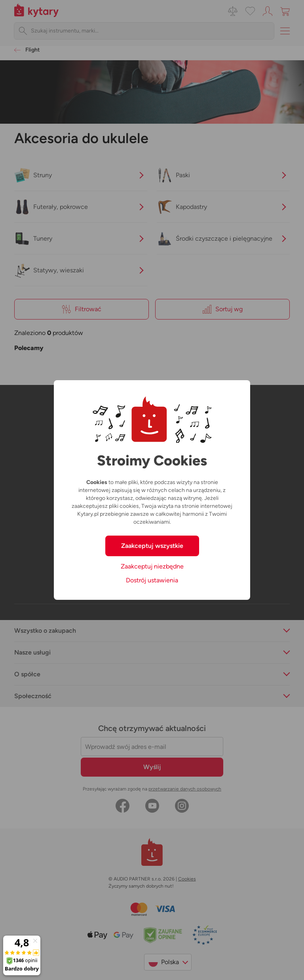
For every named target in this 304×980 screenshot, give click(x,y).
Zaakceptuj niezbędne (152, 566)
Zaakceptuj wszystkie (152, 546)
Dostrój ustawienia (152, 580)
